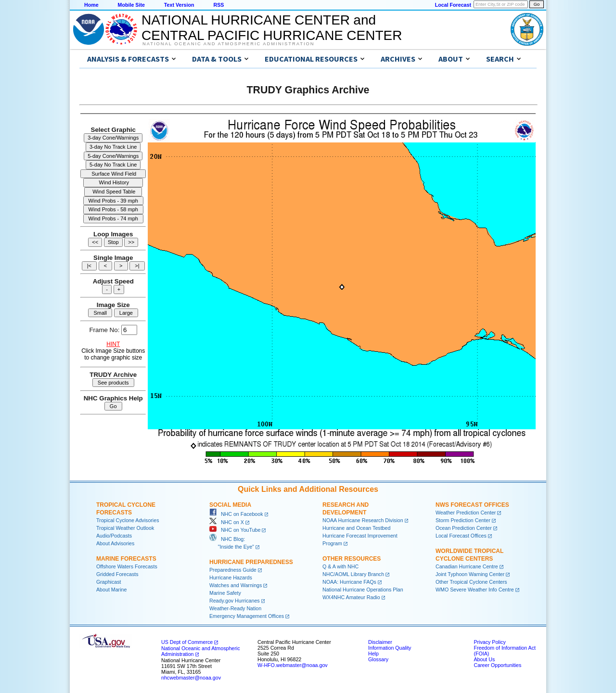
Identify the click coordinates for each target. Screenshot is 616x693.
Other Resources (352, 559)
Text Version (179, 5)
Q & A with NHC (340, 566)
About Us (484, 659)
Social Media (230, 505)
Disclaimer (380, 642)
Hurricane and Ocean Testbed (356, 528)
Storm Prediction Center (463, 520)
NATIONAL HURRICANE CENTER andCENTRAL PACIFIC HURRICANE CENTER (272, 28)
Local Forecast (453, 5)
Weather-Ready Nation (235, 608)
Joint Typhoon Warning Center (470, 574)
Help (373, 654)
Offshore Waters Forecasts (127, 566)
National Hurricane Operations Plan (363, 590)
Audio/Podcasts (114, 536)
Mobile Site (131, 5)
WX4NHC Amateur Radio (351, 597)
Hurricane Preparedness (251, 562)
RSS (218, 5)
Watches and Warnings (236, 585)
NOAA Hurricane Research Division (363, 520)
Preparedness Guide (233, 570)
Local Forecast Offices (461, 536)
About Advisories (115, 543)
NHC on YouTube (235, 530)
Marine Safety (225, 593)
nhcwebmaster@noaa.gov (191, 678)
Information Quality (390, 648)
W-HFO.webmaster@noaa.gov (293, 665)
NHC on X (227, 522)
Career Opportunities (497, 665)
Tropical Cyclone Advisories (128, 520)
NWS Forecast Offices (472, 505)
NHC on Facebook (236, 514)
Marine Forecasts (126, 559)
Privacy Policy (489, 642)
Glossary (378, 659)
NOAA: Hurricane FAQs (349, 582)
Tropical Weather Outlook (125, 528)
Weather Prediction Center (466, 513)
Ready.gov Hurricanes (235, 601)
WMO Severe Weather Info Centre (475, 590)
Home (91, 5)
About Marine (111, 590)
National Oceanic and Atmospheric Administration (228, 44)
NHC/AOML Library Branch (353, 574)
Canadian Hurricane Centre (467, 566)
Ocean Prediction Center (464, 528)
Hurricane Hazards (231, 577)
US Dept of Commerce (187, 642)
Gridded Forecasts (117, 574)
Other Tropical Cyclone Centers (471, 582)
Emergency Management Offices (247, 616)
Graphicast (109, 582)
